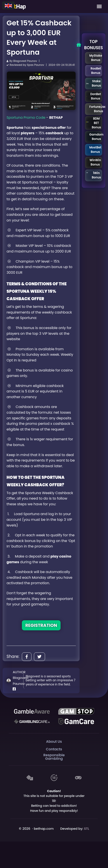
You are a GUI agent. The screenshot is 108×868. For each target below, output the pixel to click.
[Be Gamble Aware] (32, 711)
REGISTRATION (41, 625)
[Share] (27, 657)
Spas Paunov (35, 65)
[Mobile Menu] (99, 7)
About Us (54, 742)
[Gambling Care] (32, 722)
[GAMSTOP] (76, 711)
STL (87, 829)
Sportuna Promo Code (26, 118)
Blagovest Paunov (25, 61)
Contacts (54, 749)
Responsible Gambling (54, 757)
